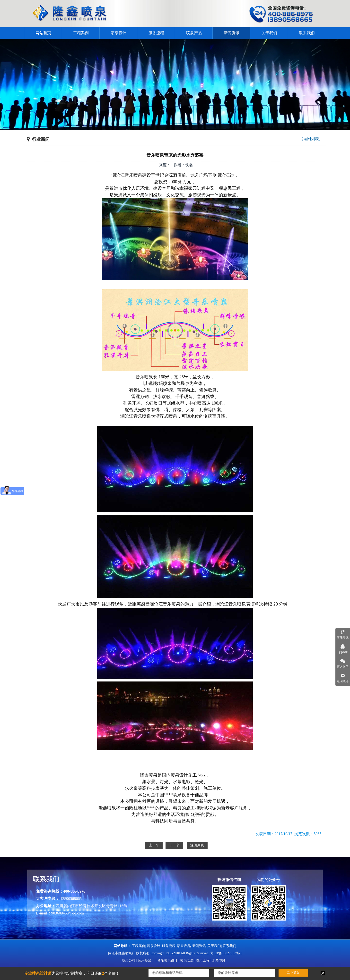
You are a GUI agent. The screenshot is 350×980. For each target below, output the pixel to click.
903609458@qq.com (68, 913)
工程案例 (81, 33)
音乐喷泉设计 (167, 960)
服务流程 (156, 33)
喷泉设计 (119, 33)
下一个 (174, 845)
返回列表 (197, 845)
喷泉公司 (129, 960)
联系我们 (307, 33)
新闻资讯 (232, 33)
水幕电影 (219, 960)
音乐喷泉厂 (146, 960)
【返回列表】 (311, 139)
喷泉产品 (194, 33)
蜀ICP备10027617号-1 (226, 953)
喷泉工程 (203, 960)
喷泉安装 (187, 960)
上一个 (154, 845)
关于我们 (269, 33)
